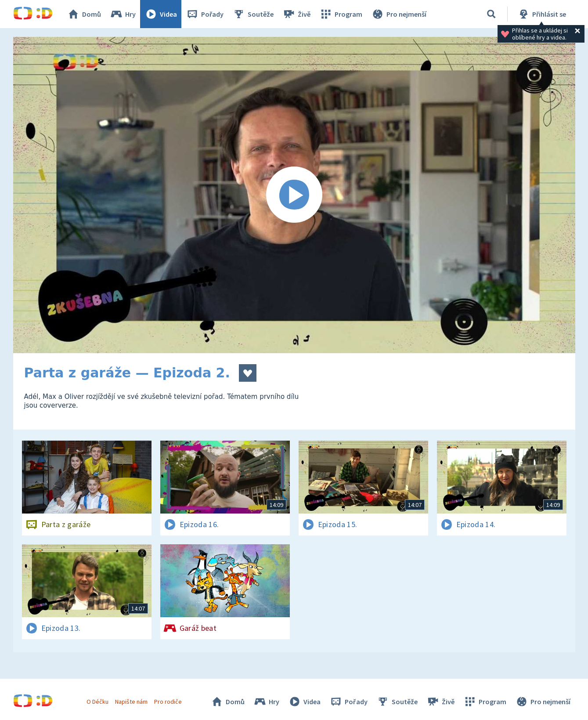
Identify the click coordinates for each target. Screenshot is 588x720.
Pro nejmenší (399, 14)
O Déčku (97, 702)
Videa (161, 14)
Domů (84, 14)
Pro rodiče (168, 702)
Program (341, 14)
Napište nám (131, 702)
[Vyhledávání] (491, 14)
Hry (123, 14)
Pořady (205, 14)
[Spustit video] (294, 195)
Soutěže (253, 14)
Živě (296, 14)
